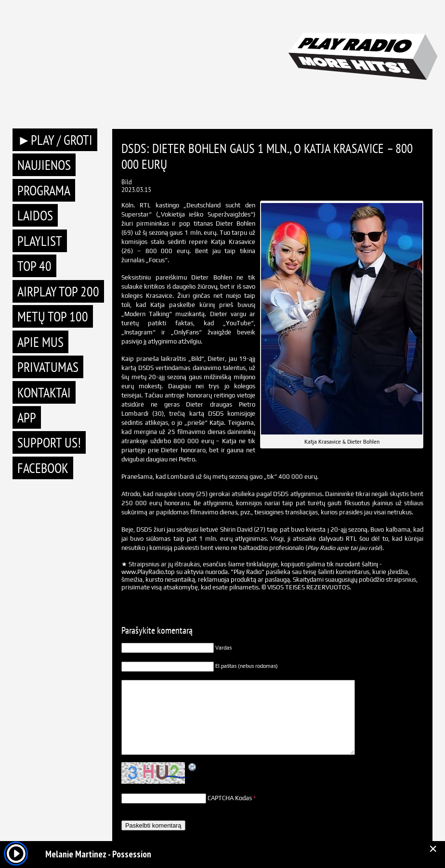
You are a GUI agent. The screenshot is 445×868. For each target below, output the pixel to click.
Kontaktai (44, 392)
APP (27, 417)
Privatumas (48, 367)
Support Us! (49, 442)
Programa (44, 190)
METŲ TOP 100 (53, 316)
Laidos (35, 215)
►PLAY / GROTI (55, 140)
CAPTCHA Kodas (230, 798)
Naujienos (44, 165)
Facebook (43, 468)
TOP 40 (34, 266)
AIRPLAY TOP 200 (58, 291)
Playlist (40, 241)
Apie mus (40, 342)
